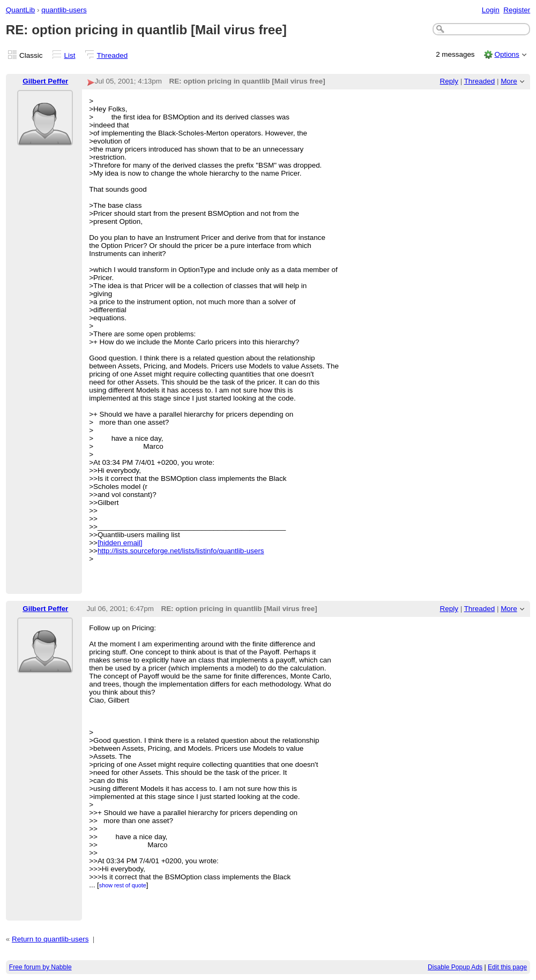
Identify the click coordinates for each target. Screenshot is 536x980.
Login (491, 10)
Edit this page (507, 967)
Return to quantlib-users (50, 939)
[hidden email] (120, 543)
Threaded (113, 55)
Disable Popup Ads (455, 967)
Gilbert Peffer (45, 81)
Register (517, 10)
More (509, 81)
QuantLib (21, 10)
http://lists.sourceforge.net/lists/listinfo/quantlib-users (181, 551)
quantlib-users (64, 10)
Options (507, 54)
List (70, 55)
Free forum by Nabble (40, 967)
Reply (449, 81)
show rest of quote (123, 885)
